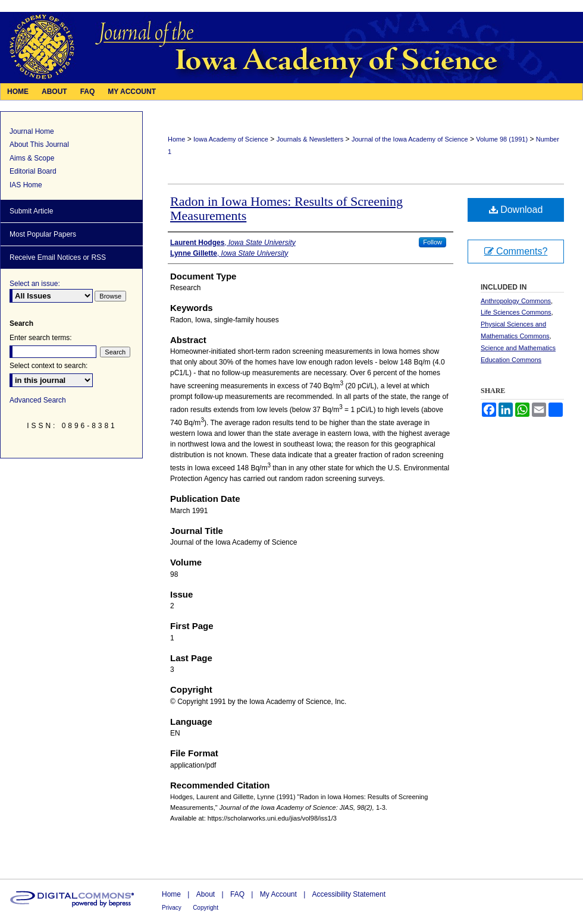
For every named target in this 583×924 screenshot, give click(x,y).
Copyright (206, 908)
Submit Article (31, 211)
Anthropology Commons (516, 301)
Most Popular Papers (43, 234)
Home (176, 139)
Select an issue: (35, 284)
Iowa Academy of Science (231, 139)
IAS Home (26, 185)
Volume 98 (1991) (502, 139)
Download (516, 210)
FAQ (237, 894)
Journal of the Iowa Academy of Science (410, 139)
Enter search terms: (41, 338)
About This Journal (39, 144)
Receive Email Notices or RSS (58, 257)
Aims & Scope (32, 158)
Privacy (172, 908)
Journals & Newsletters (310, 139)
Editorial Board (33, 171)
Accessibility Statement (349, 894)
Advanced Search (38, 400)
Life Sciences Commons (516, 312)
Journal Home (32, 131)
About (206, 894)
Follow (432, 242)
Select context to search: (48, 366)
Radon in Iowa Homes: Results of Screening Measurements (286, 208)
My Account (278, 894)
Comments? (516, 251)
